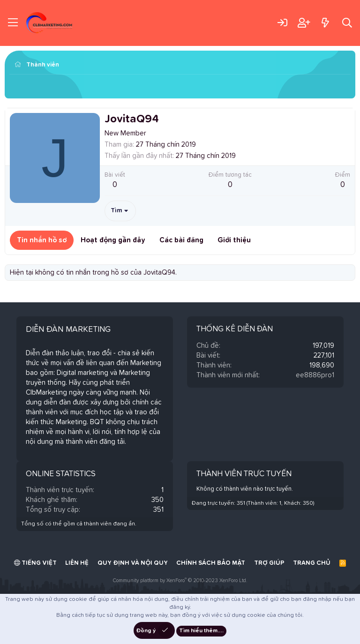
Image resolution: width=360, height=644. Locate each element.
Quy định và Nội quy (133, 563)
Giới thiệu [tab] (234, 240)
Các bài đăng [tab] (181, 240)
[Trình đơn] (13, 23)
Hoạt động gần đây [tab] (113, 240)
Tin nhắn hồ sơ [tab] (42, 240)
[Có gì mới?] (325, 23)
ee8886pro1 (315, 375)
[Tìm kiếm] (347, 23)
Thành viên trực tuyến (244, 474)
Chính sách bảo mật (211, 563)
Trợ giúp (269, 563)
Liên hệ (77, 563)
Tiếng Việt (35, 563)
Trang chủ (312, 563)
